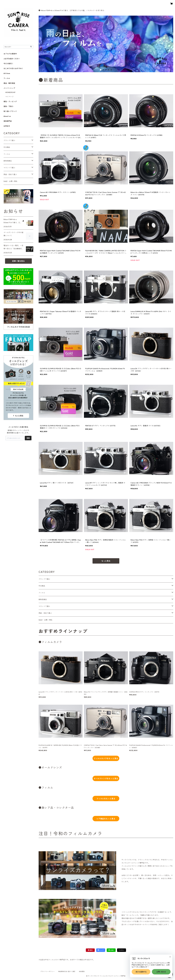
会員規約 (82, 971)
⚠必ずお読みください (12, 59)
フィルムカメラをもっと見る (106, 758)
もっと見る (106, 561)
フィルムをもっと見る (106, 799)
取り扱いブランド (10, 111)
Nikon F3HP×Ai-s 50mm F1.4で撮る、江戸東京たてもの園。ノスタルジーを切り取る (71, 10)
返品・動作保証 (9, 83)
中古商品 (42, 586)
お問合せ (7, 126)
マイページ (9, 97)
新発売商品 (43, 599)
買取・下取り (9, 106)
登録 (28, 438)
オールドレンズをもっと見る (106, 779)
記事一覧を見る (18, 261)
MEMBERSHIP (10, 92)
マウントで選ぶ (44, 606)
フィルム (42, 593)
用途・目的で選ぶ (45, 613)
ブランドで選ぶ (44, 579)
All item (7, 73)
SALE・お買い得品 (46, 620)
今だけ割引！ (9, 64)
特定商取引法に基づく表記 (67, 971)
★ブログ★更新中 (10, 54)
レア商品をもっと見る (106, 819)
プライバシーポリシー (48, 971)
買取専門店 (8, 121)
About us (7, 116)
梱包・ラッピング (10, 102)
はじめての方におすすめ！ (14, 68)
